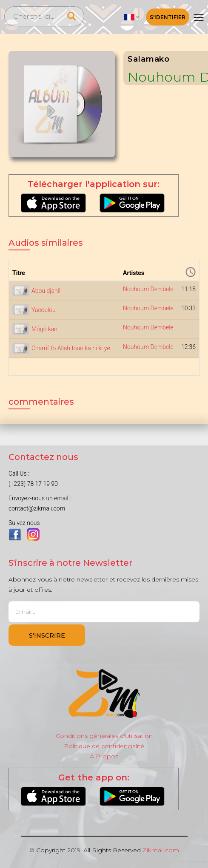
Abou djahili (47, 291)
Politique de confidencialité (104, 746)
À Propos (104, 756)
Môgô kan (44, 329)
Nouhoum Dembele (148, 289)
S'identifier (168, 17)
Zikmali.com (161, 850)
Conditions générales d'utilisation (104, 736)
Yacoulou (44, 310)
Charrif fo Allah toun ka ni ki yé (71, 348)
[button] (131, 17)
